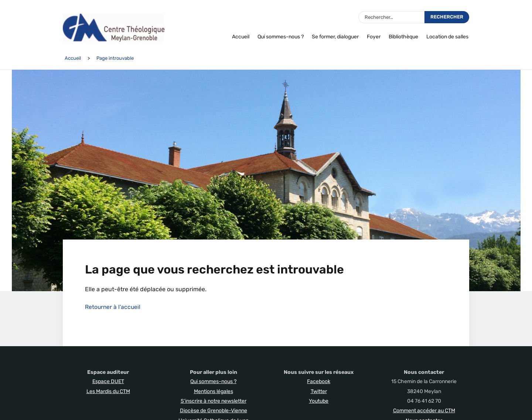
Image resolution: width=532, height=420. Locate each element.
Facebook (319, 381)
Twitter (319, 391)
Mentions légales (214, 391)
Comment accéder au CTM (424, 411)
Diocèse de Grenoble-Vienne (214, 411)
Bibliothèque (403, 37)
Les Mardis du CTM (108, 391)
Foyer (374, 37)
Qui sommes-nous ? (281, 37)
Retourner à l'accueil (113, 307)
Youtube (319, 401)
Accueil (241, 37)
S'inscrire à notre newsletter (214, 401)
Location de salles (447, 37)
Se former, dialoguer (335, 37)
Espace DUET (108, 381)
